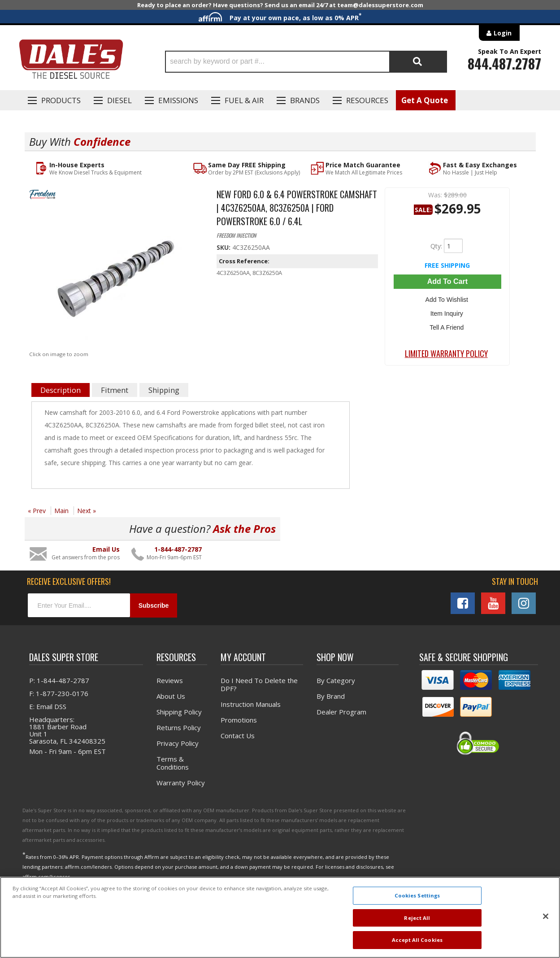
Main (61, 511)
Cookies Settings (417, 895)
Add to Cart (447, 281)
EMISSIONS (178, 100)
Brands (305, 100)
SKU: (224, 247)
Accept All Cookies (417, 940)
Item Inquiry (447, 312)
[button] (306, 62)
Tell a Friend (447, 325)
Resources (367, 100)
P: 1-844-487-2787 (59, 680)
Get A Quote (425, 100)
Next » (87, 511)
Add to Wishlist (447, 299)
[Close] (546, 916)
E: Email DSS (48, 706)
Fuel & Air (244, 100)
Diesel (119, 100)
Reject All (417, 918)
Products (61, 100)
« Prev (37, 511)
